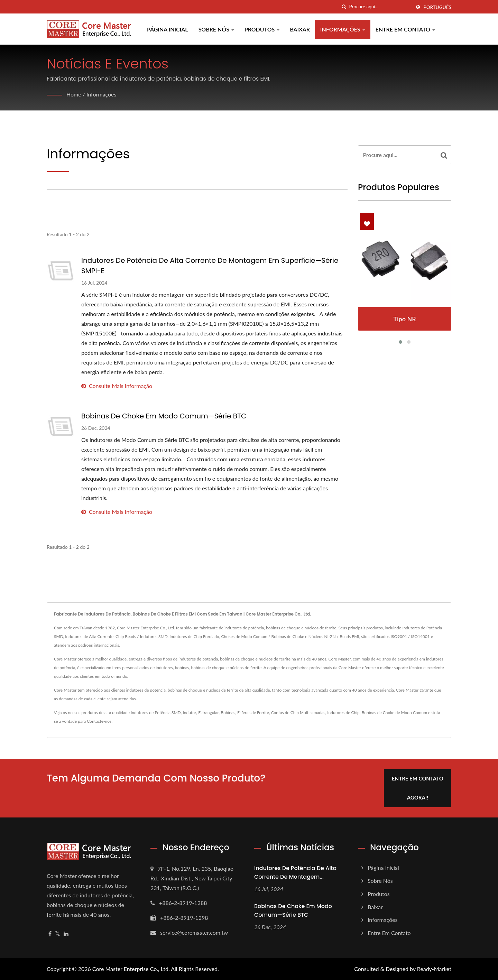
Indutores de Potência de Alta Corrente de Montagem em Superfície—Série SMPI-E (210, 266)
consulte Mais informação (117, 386)
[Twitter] (58, 934)
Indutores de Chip (343, 713)
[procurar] (344, 7)
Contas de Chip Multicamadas (298, 713)
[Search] (380, 7)
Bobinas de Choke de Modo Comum (394, 713)
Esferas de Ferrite (253, 713)
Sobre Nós (216, 29)
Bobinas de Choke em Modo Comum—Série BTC (164, 416)
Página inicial (168, 29)
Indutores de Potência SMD (156, 713)
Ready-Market (434, 969)
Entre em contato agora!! (418, 788)
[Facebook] (50, 934)
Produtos (262, 29)
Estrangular (208, 713)
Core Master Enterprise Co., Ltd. (131, 969)
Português (437, 7)
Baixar (300, 29)
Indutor (190, 713)
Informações (343, 29)
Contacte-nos (99, 721)
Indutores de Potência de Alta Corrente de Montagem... (295, 872)
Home (74, 94)
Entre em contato (405, 29)
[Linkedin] (66, 934)
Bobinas (228, 713)
